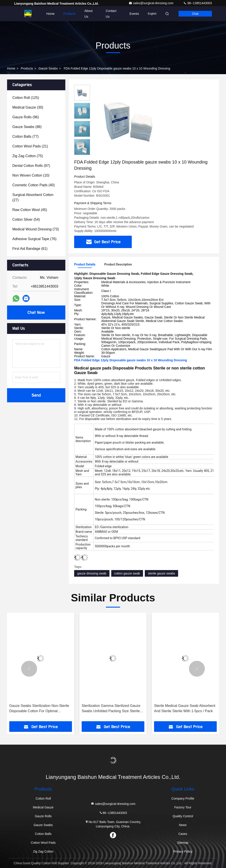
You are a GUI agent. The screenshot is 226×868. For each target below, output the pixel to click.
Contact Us (111, 14)
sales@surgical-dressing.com (152, 3)
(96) (26, 117)
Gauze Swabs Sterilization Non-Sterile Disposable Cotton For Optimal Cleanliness (39, 709)
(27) (33, 197)
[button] (29, 669)
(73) (36, 229)
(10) (31, 175)
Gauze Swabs (48, 68)
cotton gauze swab (127, 573)
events (134, 14)
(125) (26, 98)
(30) (28, 107)
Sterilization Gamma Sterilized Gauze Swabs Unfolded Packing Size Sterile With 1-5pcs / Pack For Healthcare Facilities (111, 709)
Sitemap (183, 843)
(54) (26, 219)
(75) (28, 156)
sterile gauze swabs (161, 573)
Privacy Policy (183, 851)
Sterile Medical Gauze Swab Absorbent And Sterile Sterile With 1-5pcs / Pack (185, 708)
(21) (30, 146)
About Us (89, 14)
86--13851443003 (198, 3)
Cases (183, 834)
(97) (31, 166)
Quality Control (183, 816)
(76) (34, 239)
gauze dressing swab (92, 573)
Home (50, 14)
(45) (30, 210)
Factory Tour (183, 807)
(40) (34, 185)
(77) (25, 137)
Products (69, 14)
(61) (30, 249)
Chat (195, 14)
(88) (27, 127)
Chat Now (36, 313)
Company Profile (183, 798)
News (183, 825)
